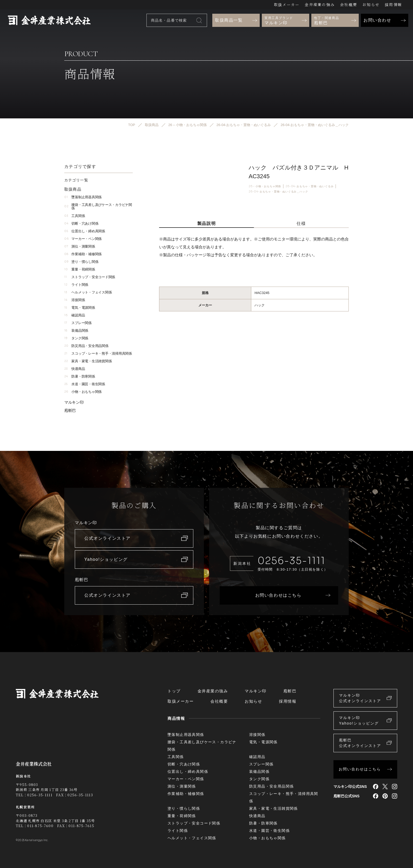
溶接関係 (75, 300)
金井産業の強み (320, 4)
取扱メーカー (287, 4)
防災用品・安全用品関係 (86, 346)
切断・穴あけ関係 (81, 223)
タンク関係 (76, 338)
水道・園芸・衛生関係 (85, 384)
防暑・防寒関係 (80, 376)
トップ (174, 691)
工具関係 (75, 216)
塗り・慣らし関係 (81, 262)
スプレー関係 (78, 323)
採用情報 (393, 4)
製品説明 (206, 223)
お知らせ (371, 4)
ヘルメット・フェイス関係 (88, 292)
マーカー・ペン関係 (83, 239)
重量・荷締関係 (80, 269)
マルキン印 (74, 402)
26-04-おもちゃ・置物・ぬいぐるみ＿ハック (278, 192)
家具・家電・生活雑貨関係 (88, 361)
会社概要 (349, 4)
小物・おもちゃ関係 (83, 392)
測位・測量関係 (80, 246)
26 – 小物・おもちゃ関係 (265, 186)
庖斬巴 (70, 410)
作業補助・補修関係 (83, 254)
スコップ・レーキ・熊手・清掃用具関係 (98, 353)
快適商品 (75, 369)
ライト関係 (76, 285)
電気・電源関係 (80, 308)
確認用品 (75, 315)
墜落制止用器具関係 (83, 197)
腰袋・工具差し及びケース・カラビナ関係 (98, 206)
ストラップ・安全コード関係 (90, 277)
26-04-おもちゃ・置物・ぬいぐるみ (309, 186)
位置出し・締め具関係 (85, 231)
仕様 (301, 223)
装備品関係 (76, 331)
